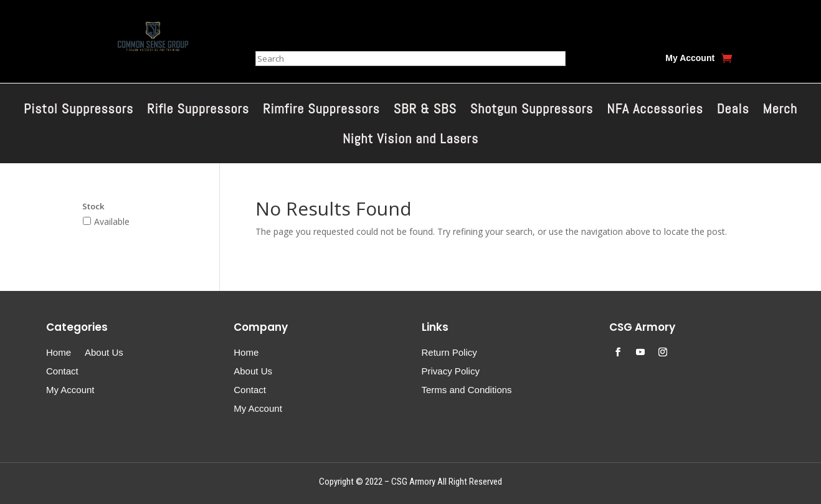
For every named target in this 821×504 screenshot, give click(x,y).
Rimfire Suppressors (321, 111)
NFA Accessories (655, 111)
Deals (733, 111)
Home (59, 353)
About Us (104, 353)
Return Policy (449, 353)
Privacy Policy (451, 372)
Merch (780, 111)
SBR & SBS (425, 111)
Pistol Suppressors (78, 111)
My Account (690, 58)
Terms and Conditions (467, 390)
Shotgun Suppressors (532, 111)
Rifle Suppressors (198, 111)
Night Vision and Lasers (410, 140)
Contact (62, 372)
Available (112, 221)
